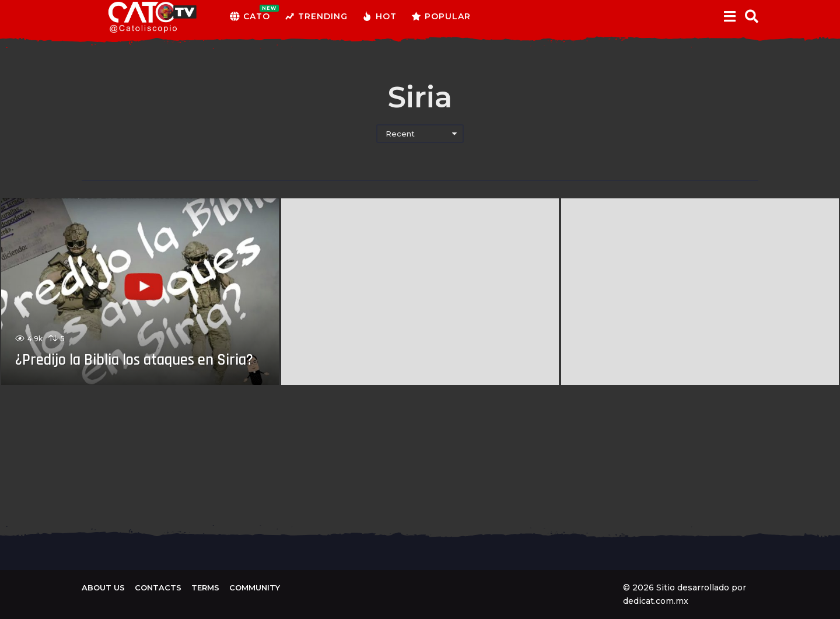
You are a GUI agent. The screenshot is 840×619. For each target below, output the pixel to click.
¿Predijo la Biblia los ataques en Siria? (132, 349)
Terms (205, 587)
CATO (250, 16)
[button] (729, 16)
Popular (441, 16)
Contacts (158, 587)
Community (255, 587)
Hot (379, 16)
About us (103, 587)
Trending (316, 16)
